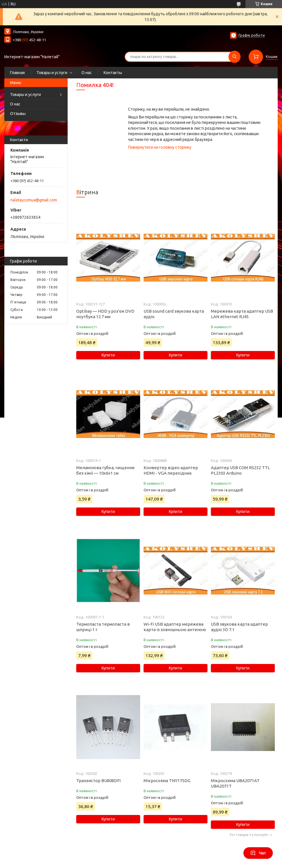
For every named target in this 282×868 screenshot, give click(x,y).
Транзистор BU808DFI (98, 781)
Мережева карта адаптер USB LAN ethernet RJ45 (242, 314)
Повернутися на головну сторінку (160, 147)
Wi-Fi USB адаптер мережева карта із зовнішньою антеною (175, 627)
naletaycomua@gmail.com (34, 200)
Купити (108, 355)
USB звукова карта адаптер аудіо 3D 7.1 (239, 627)
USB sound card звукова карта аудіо (174, 314)
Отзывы (18, 114)
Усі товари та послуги (249, 835)
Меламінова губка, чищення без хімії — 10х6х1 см (105, 470)
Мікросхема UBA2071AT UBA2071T (235, 783)
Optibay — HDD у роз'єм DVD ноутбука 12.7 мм (105, 314)
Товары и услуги (52, 73)
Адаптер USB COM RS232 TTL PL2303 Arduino (240, 470)
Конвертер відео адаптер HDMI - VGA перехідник (171, 470)
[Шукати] (235, 57)
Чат (258, 853)
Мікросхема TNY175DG (167, 781)
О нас (87, 73)
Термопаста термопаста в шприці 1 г (103, 627)
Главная (17, 73)
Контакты (113, 73)
